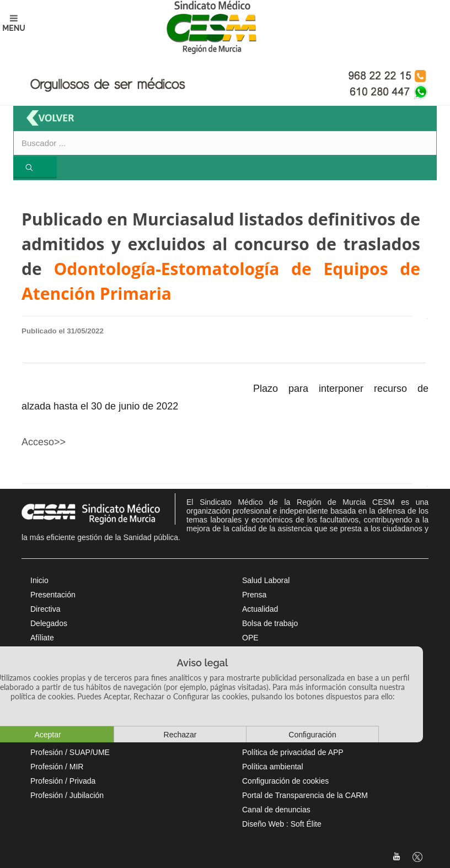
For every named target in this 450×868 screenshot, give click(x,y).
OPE (250, 638)
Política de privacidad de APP (293, 752)
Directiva (45, 609)
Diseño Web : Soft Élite (282, 824)
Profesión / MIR (57, 767)
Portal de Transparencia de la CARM (305, 795)
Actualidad (260, 609)
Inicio (39, 580)
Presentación (53, 595)
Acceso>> (44, 442)
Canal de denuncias (276, 810)
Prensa (254, 595)
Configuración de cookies (285, 781)
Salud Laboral (266, 580)
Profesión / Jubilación (67, 795)
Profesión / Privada (63, 781)
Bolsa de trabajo (270, 623)
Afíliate (42, 638)
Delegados (49, 623)
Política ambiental (273, 767)
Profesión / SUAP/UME (70, 752)
